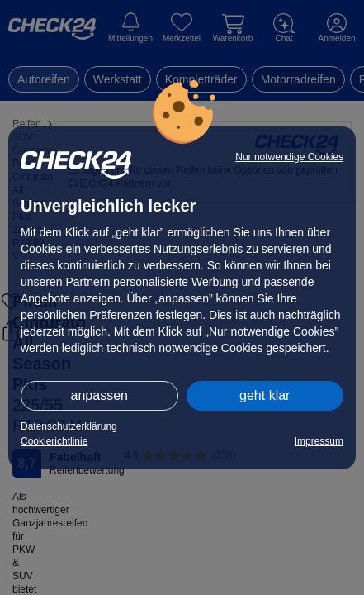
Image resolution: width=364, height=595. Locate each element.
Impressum (319, 441)
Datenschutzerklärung (69, 426)
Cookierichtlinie (54, 441)
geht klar (265, 395)
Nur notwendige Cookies (289, 157)
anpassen (99, 395)
